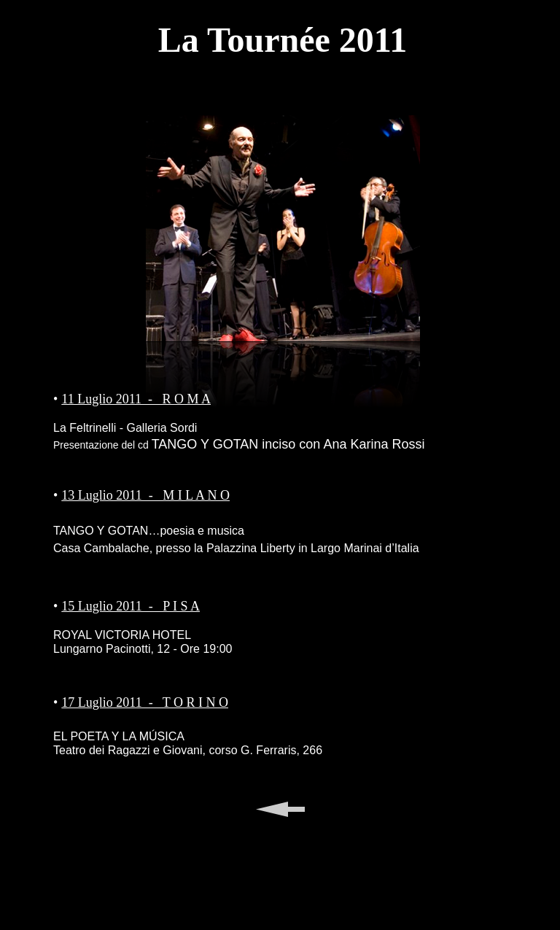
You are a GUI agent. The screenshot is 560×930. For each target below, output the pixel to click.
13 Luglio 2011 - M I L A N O (145, 495)
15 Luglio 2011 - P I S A (131, 606)
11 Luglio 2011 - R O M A (136, 399)
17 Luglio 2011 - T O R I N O (145, 702)
